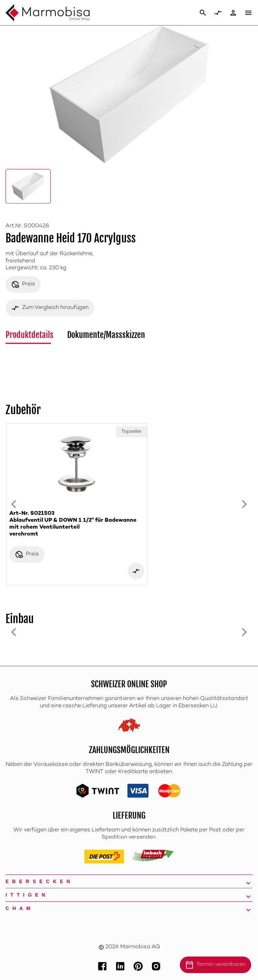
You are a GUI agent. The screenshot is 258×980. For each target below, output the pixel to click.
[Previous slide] (14, 504)
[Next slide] (244, 504)
